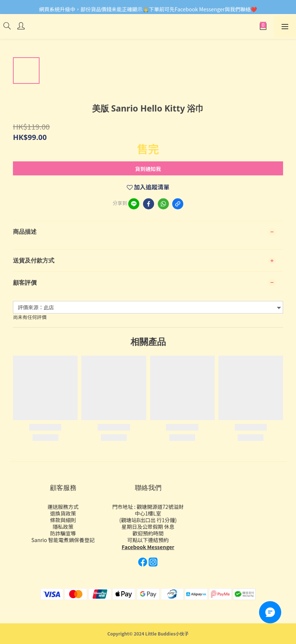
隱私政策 (63, 527)
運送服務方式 (63, 507)
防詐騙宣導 (63, 533)
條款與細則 (63, 520)
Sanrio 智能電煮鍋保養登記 (63, 540)
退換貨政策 (63, 513)
